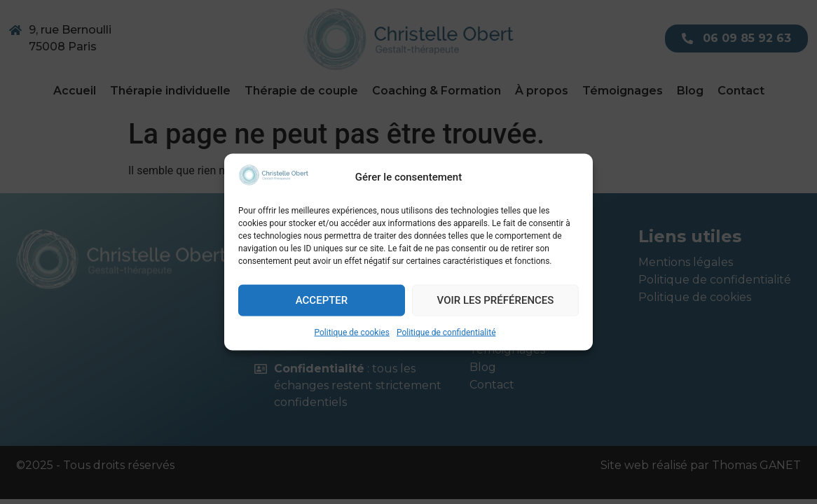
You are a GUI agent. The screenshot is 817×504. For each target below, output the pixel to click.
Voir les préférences (496, 300)
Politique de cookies (352, 332)
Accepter (322, 300)
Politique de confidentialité (446, 332)
